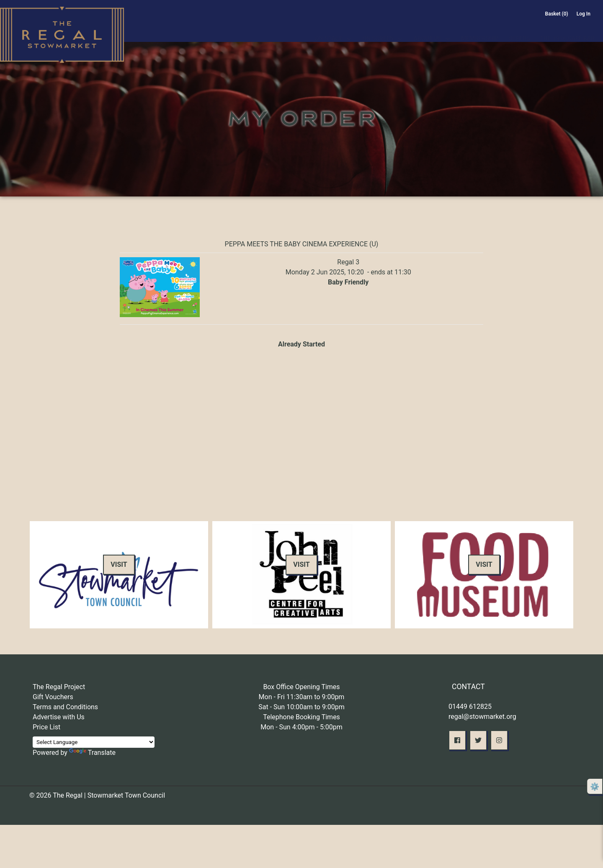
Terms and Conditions (65, 707)
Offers (519, 28)
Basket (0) (557, 14)
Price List (46, 727)
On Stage (329, 28)
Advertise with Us (59, 717)
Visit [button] (119, 564)
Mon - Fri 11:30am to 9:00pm (302, 697)
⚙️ (595, 787)
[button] (457, 740)
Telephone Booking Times (301, 717)
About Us (427, 28)
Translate (92, 753)
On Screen (378, 28)
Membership (480, 28)
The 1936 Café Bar (567, 28)
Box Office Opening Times (301, 687)
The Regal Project (59, 687)
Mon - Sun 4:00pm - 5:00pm (301, 727)
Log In (584, 14)
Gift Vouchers (53, 697)
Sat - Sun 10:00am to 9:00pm (301, 707)
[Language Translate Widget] (94, 742)
